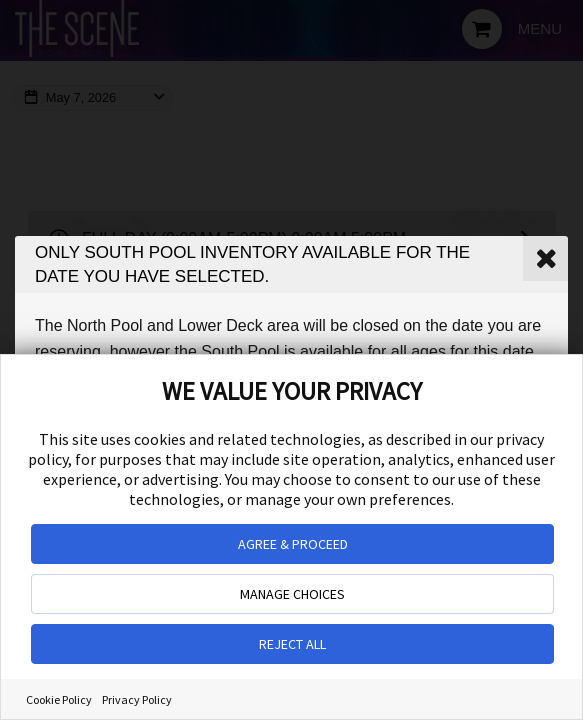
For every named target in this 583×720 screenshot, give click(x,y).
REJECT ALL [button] (292, 644)
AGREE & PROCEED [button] (293, 544)
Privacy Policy (137, 699)
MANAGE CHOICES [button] (292, 594)
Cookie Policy (59, 699)
